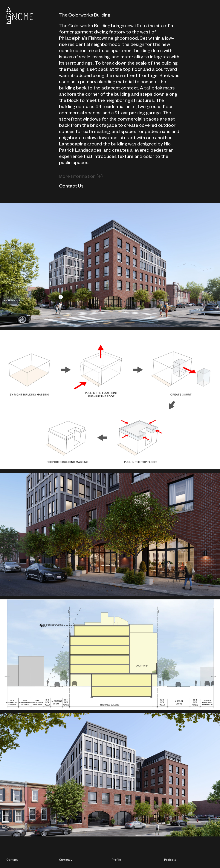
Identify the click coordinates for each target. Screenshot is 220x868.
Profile (116, 860)
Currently (66, 860)
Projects (170, 860)
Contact (12, 860)
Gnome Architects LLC (20, 15)
